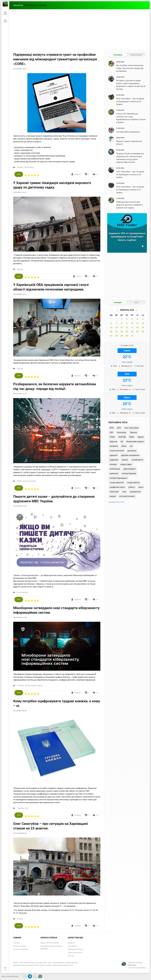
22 (122, 332)
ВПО (112, 428)
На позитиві (22, 592)
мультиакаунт (130, 469)
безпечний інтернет (135, 442)
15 (122, 328)
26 (143, 332)
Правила (71, 943)
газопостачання (117, 451)
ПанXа (78, 276)
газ (131, 446)
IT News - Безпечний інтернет (30, 686)
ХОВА (132, 437)
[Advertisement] (79, 29)
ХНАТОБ (122, 437)
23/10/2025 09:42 (20, 833)
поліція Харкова (129, 474)
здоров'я (114, 455)
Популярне (118, 55)
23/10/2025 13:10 (20, 394)
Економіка (29, 167)
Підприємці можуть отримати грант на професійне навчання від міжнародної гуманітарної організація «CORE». (55, 59)
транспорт (114, 492)
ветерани (114, 446)
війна (124, 446)
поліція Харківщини (118, 478)
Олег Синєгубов (131, 428)
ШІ (122, 442)
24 (132, 332)
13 (111, 328)
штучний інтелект (127, 496)
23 (127, 332)
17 (132, 328)
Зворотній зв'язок (75, 953)
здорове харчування (130, 455)
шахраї (113, 496)
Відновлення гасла (75, 949)
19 (143, 328)
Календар (118, 303)
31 (132, 336)
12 (143, 323)
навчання (114, 474)
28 (117, 336)
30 (127, 336)
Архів (136, 303)
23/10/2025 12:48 (20, 618)
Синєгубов (121, 433)
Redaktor (78, 174)
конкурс (113, 464)
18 (137, 328)
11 (137, 323)
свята (141, 487)
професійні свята (117, 487)
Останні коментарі (21, 949)
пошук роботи (133, 483)
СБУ (111, 433)
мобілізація (115, 469)
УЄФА (112, 437)
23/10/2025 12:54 (20, 506)
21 (117, 332)
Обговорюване (136, 55)
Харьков (113, 442)
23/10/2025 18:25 (20, 69)
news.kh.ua (18, 5)
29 (122, 336)
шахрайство (135, 492)
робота (132, 487)
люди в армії (126, 464)
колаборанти (137, 460)
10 (132, 323)
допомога (132, 451)
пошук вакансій (117, 483)
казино (125, 460)
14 (117, 328)
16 (127, 328)
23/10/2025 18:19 (20, 294)
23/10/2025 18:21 (20, 192)
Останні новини (20, 946)
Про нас (71, 956)
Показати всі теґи (116, 502)
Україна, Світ (23, 808)
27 (111, 336)
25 (137, 332)
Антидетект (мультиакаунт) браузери (51, 947)
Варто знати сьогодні (26, 481)
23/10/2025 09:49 (20, 711)
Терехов (133, 433)
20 (111, 332)
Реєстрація (72, 946)
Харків (20, 167)
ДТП (119, 428)
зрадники (114, 460)
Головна (17, 943)
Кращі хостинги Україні (50, 943)
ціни (124, 492)
